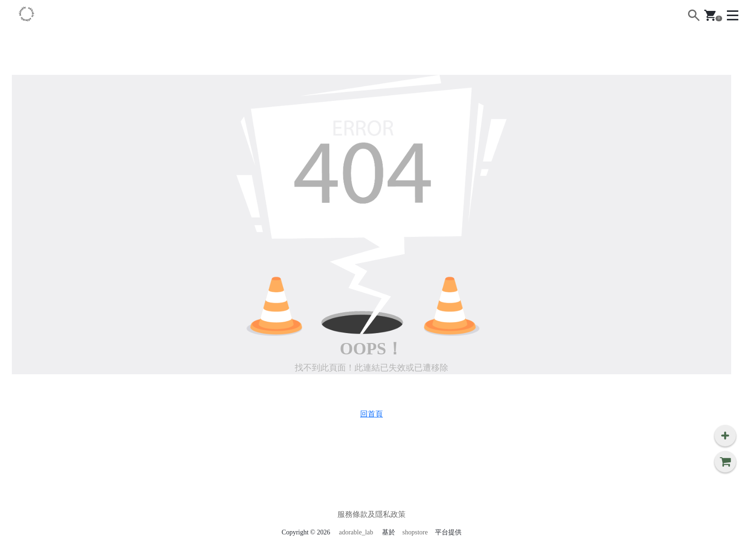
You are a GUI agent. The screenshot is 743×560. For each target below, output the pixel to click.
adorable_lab (356, 532)
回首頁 (371, 414)
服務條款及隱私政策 (371, 514)
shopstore (415, 532)
